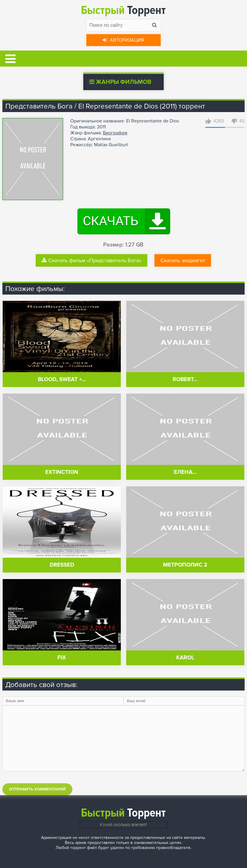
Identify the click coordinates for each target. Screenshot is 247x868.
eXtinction (62, 472)
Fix (62, 658)
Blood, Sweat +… (62, 379)
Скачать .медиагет (183, 260)
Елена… (185, 472)
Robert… (185, 379)
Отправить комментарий (37, 789)
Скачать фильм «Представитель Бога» (92, 260)
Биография (115, 133)
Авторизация (123, 40)
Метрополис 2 (185, 565)
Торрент (123, 10)
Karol (185, 658)
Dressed (62, 565)
